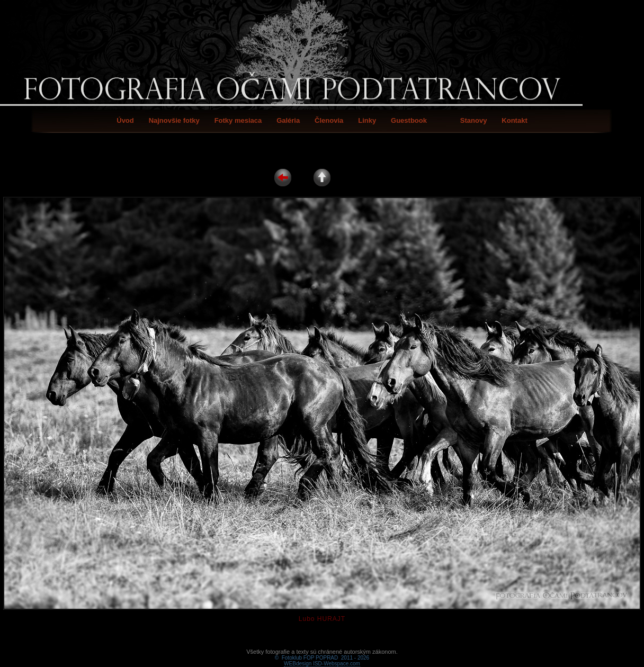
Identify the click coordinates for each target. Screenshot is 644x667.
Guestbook (409, 120)
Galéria (288, 120)
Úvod (125, 120)
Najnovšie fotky (174, 120)
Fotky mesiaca (238, 120)
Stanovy (474, 120)
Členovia (329, 120)
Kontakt (514, 120)
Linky (367, 120)
